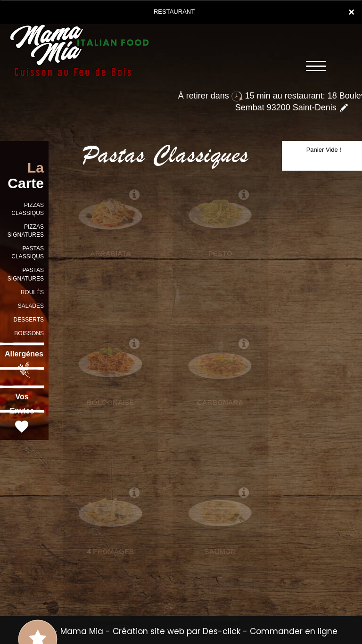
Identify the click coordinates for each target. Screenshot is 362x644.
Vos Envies (22, 414)
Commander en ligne (294, 631)
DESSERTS (29, 320)
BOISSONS (29, 333)
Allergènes (24, 364)
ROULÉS (32, 292)
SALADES (31, 306)
